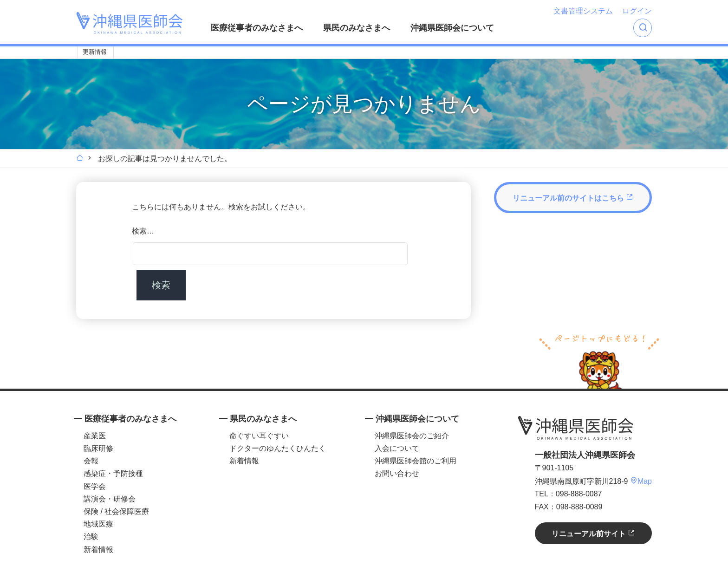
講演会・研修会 (110, 499)
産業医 (95, 436)
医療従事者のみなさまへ (257, 28)
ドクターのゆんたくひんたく (278, 448)
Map (641, 481)
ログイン (637, 11)
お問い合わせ (397, 473)
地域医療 (98, 524)
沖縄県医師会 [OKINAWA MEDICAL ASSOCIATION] (130, 23)
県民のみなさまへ (357, 28)
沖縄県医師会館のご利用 (416, 461)
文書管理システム (583, 11)
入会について (397, 448)
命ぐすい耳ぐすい (259, 436)
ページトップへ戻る (599, 360)
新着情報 (98, 550)
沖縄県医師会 (576, 428)
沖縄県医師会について (452, 28)
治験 (91, 537)
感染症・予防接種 (113, 473)
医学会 (95, 486)
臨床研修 (98, 448)
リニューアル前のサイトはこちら (573, 198)
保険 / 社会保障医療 (116, 511)
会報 (91, 461)
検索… (143, 231)
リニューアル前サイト (593, 533)
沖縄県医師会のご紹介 (412, 436)
